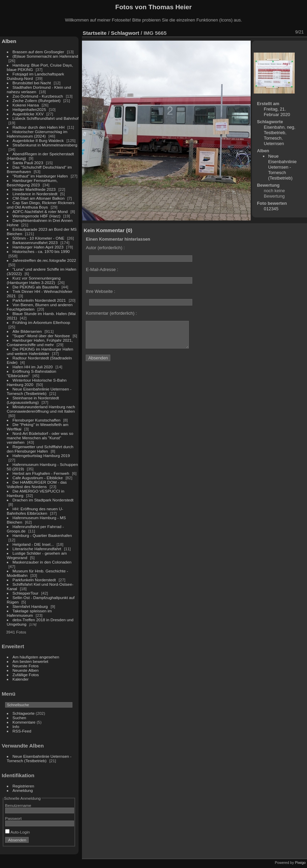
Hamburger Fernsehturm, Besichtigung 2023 (32, 183)
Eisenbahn (274, 127)
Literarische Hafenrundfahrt (37, 549)
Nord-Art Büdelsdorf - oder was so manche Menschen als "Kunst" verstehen (40, 438)
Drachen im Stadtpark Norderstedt (43, 500)
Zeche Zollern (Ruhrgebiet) (37, 101)
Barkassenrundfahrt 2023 (35, 243)
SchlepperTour (26, 593)
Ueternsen (274, 144)
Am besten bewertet (31, 661)
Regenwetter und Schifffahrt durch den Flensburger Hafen (40, 449)
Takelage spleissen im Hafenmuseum (29, 613)
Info (16, 727)
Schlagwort (125, 33)
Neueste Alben (26, 670)
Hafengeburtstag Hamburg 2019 (41, 456)
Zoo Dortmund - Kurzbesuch (38, 96)
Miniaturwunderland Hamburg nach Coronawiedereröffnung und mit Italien (41, 409)
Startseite (95, 33)
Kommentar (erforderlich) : (111, 313)
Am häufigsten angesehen (36, 657)
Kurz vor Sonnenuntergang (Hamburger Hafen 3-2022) (34, 280)
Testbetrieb (275, 133)
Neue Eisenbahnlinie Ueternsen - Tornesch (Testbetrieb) (39, 391)
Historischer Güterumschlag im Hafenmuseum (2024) (37, 134)
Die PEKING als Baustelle (36, 287)
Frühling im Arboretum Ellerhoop (41, 322)
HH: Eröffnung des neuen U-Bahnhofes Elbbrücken (35, 511)
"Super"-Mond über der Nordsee (41, 336)
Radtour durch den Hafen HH (39, 127)
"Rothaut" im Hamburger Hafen (40, 176)
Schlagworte (24, 713)
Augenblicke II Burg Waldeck (38, 140)
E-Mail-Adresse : (102, 269)
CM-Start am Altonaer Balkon (39, 198)
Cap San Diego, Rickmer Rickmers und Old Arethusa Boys (41, 205)
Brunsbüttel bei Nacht (32, 83)
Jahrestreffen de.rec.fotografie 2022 (44, 260)
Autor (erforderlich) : (105, 248)
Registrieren (23, 786)
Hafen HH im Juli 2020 (33, 367)
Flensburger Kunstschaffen (37, 420)
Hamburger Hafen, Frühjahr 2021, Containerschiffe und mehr (40, 342)
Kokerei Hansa (26, 105)
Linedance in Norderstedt (35, 194)
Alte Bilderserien (27, 331)
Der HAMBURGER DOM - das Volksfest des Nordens (37, 484)
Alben (9, 41)
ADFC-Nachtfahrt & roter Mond (40, 211)
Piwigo (300, 863)
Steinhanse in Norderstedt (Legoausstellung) (33, 400)
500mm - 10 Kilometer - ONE (39, 238)
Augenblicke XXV (28, 114)
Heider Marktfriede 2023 (34, 189)
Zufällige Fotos (26, 675)
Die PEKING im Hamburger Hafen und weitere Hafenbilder (40, 351)
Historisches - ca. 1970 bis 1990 (41, 251)
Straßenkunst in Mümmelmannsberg (45, 145)
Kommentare (24, 722)
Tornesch (273, 138)
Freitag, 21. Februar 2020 (277, 112)
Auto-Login (18, 832)
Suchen (19, 718)
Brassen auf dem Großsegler (38, 52)
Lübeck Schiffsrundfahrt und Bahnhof (46, 118)
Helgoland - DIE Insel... (33, 544)
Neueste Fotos (26, 666)
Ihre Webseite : (100, 291)
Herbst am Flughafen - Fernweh (41, 473)
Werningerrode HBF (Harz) (37, 216)
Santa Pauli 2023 (28, 163)
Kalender (21, 679)
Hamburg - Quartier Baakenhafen (42, 535)
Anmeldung (23, 790)
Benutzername (18, 805)
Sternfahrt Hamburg (30, 606)
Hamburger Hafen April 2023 (38, 247)
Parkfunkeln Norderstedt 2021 (39, 300)
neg (290, 127)
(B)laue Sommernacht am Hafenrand (45, 56)
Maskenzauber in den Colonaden (42, 562)
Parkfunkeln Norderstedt (34, 580)
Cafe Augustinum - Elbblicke (38, 478)
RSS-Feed (22, 731)
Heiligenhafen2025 (29, 109)
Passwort (13, 818)
